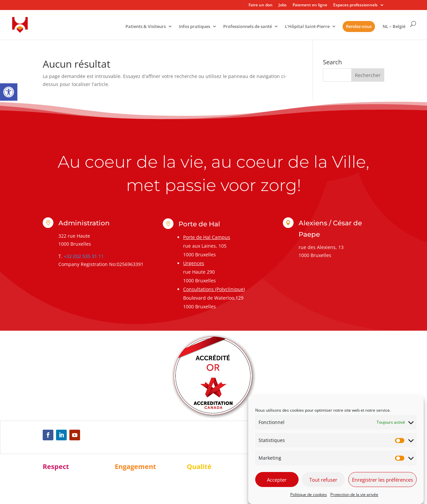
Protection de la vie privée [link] (354, 494)
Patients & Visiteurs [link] (146, 27)
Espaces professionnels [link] (355, 5)
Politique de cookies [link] (309, 494)
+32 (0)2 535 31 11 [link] (84, 256)
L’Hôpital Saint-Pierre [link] (307, 27)
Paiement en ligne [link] (310, 5)
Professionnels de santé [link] (248, 27)
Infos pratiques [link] (194, 27)
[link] (9, 92)
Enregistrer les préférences (382, 480)
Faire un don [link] (261, 5)
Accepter (277, 480)
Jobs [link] (283, 5)
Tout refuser (323, 480)
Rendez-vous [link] (359, 26)
